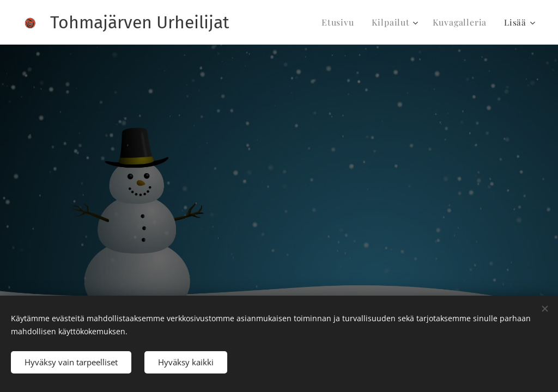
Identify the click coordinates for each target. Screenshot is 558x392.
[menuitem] (346, 22)
